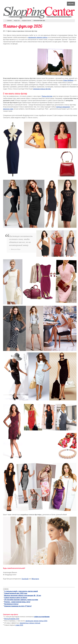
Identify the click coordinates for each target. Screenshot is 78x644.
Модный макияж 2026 (12, 619)
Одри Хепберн (68, 80)
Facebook (25, 579)
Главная (9, 21)
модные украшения (63, 107)
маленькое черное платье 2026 (36, 621)
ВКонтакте (35, 579)
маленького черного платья (38, 37)
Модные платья (27, 21)
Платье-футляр (47, 96)
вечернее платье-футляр (42, 89)
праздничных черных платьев (30, 623)
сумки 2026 (19, 625)
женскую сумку (8, 109)
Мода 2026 (17, 21)
